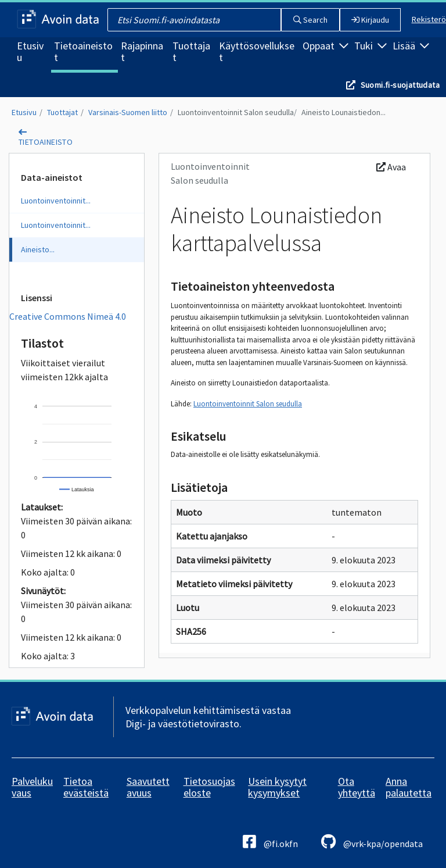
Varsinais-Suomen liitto (128, 112)
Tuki (371, 46)
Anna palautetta (409, 787)
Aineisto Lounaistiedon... (344, 112)
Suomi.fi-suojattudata (400, 85)
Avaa (391, 167)
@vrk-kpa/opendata (372, 842)
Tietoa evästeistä (86, 787)
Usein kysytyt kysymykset (277, 787)
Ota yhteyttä (357, 787)
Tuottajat (191, 51)
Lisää (411, 46)
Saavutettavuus (148, 787)
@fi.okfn (270, 842)
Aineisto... (38, 249)
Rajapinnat (142, 51)
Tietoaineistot (83, 51)
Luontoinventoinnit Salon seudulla (236, 112)
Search (310, 20)
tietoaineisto (46, 142)
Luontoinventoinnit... (56, 201)
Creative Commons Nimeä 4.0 (68, 316)
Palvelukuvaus (32, 787)
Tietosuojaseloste (209, 787)
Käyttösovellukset (257, 51)
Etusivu (30, 51)
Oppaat (325, 46)
